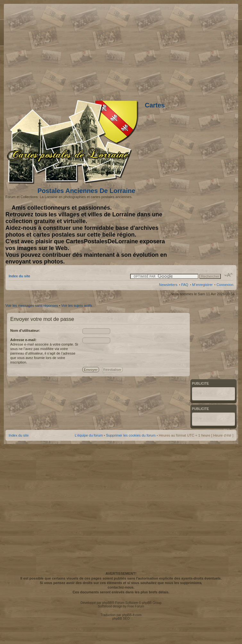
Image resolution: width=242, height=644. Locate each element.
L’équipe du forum (89, 435)
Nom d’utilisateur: (25, 330)
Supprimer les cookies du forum (131, 435)
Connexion (225, 285)
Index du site (19, 276)
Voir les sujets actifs (77, 305)
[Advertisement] (120, 507)
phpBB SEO (121, 619)
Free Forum (136, 606)
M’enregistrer (202, 285)
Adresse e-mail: (23, 340)
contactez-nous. (121, 587)
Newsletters (168, 285)
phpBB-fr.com (132, 615)
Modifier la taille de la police (229, 275)
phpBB (107, 603)
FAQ (185, 285)
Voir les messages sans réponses (32, 305)
